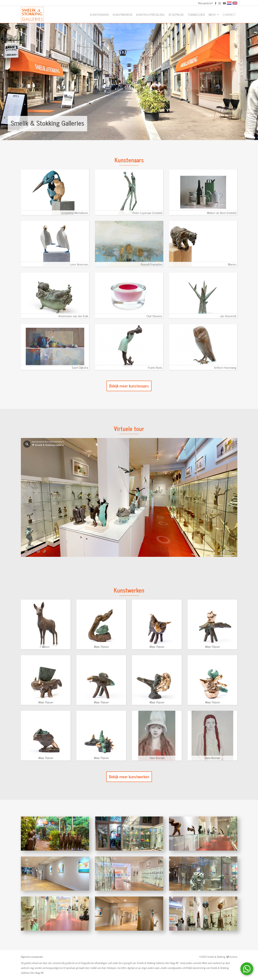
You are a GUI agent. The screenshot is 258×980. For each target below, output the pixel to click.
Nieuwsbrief (205, 3)
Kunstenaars (99, 14)
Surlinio (234, 957)
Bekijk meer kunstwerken (129, 777)
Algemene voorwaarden (32, 957)
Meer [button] (212, 14)
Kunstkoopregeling (150, 14)
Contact (229, 14)
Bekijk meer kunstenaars (129, 386)
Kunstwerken (122, 14)
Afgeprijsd (176, 14)
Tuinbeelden (196, 14)
